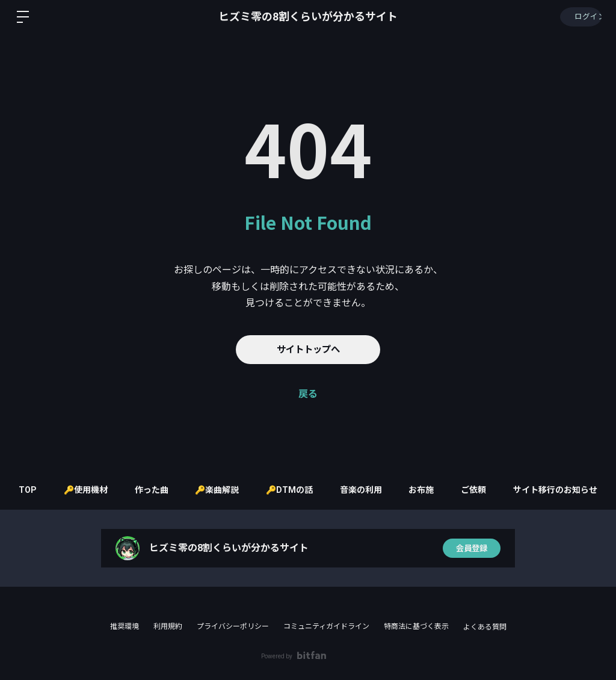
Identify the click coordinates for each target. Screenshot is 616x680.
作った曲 (154, 490)
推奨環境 (125, 626)
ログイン (580, 17)
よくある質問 (485, 627)
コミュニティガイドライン (326, 626)
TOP (24, 490)
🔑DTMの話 (298, 490)
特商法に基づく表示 (416, 626)
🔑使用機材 (85, 490)
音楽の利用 (373, 490)
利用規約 (168, 626)
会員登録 (472, 548)
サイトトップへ (308, 349)
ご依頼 (492, 490)
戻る (308, 394)
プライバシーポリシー (233, 626)
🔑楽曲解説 (223, 490)
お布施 (437, 490)
